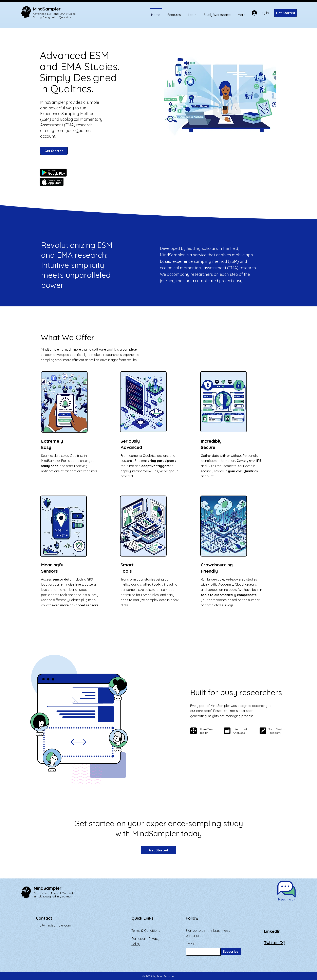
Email (190, 944)
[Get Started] (285, 13)
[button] (286, 889)
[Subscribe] (231, 952)
